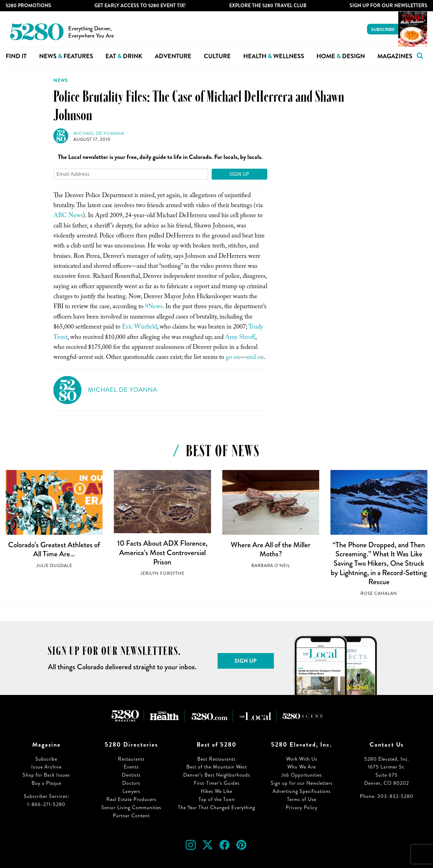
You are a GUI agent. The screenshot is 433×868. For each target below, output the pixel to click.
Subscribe (383, 29)
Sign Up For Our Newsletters (388, 5)
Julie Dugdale (54, 566)
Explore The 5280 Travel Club (268, 5)
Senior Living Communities (131, 807)
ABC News (68, 216)
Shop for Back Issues (46, 775)
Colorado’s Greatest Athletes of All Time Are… (54, 549)
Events (131, 767)
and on (255, 358)
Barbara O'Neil (271, 566)
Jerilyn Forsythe (162, 573)
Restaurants (131, 759)
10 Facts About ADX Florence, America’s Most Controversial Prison (162, 552)
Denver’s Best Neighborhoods (217, 775)
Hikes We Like (216, 791)
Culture (217, 56)
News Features (66, 56)
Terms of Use (302, 799)
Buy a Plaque (46, 783)
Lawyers (131, 791)
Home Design (341, 56)
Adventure (173, 56)
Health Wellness (274, 56)
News (61, 80)
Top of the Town (217, 799)
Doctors (131, 783)
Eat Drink (124, 56)
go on (233, 358)
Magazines (395, 56)
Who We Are (302, 767)
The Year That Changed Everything (216, 807)
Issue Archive (46, 767)
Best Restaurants (216, 759)
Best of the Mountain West (217, 767)
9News (154, 307)
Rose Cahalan (379, 593)
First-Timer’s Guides (217, 783)
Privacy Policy (302, 807)
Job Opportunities (302, 775)
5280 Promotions (28, 5)
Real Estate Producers (131, 799)
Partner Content (131, 816)
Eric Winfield (139, 328)
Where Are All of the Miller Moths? (271, 549)
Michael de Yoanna (99, 133)
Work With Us (302, 759)
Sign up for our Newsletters (302, 783)
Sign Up (239, 174)
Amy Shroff (240, 338)
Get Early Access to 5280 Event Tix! (140, 5)
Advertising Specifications (302, 791)
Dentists (131, 775)
